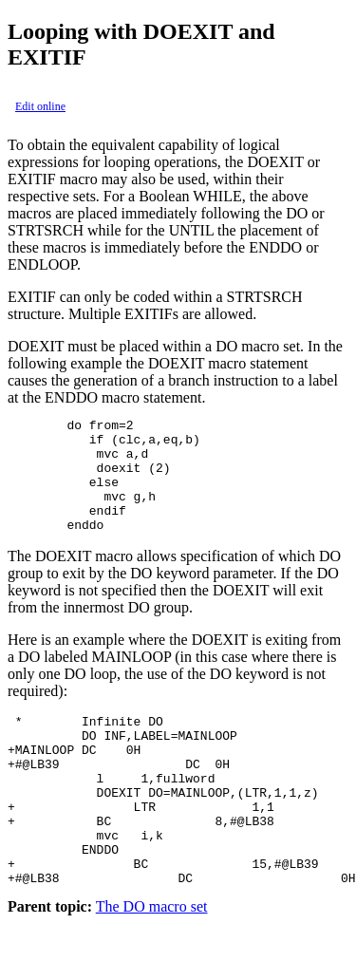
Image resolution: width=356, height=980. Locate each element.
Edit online (40, 106)
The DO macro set (152, 963)
